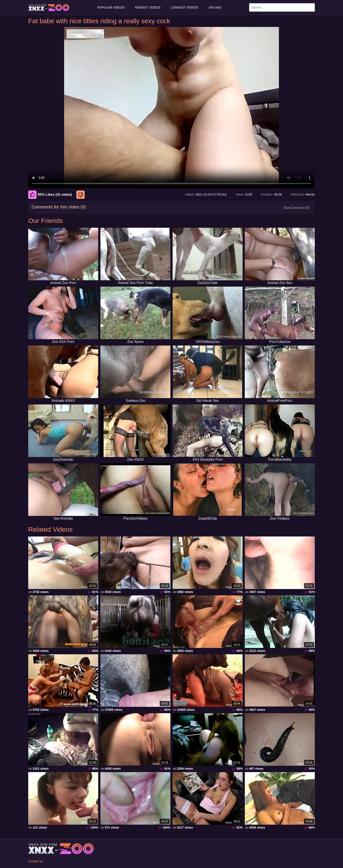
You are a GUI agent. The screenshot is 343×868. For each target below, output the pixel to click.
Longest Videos (185, 7)
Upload (215, 7)
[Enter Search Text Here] (282, 7)
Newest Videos (148, 7)
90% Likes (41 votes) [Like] (50, 195)
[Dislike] (81, 195)
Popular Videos (111, 7)
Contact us (36, 861)
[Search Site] (311, 7)
